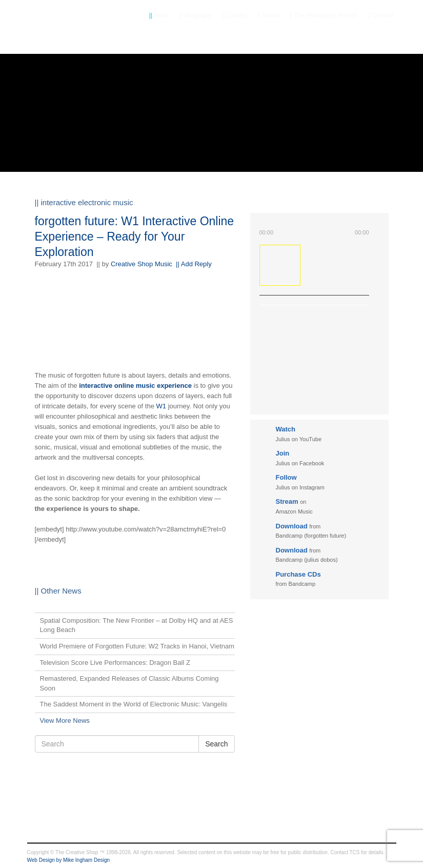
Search (216, 744)
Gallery (235, 15)
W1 (162, 406)
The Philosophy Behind (323, 15)
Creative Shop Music (142, 264)
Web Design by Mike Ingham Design (69, 860)
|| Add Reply (194, 264)
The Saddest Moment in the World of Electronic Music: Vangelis (134, 704)
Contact (381, 15)
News (159, 15)
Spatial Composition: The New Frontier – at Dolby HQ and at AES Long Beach (137, 625)
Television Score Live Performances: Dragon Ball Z (115, 663)
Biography (196, 15)
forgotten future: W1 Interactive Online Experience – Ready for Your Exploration (135, 236)
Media (268, 15)
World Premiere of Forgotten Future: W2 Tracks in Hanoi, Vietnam (137, 646)
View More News (65, 721)
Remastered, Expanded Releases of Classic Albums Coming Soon (129, 683)
